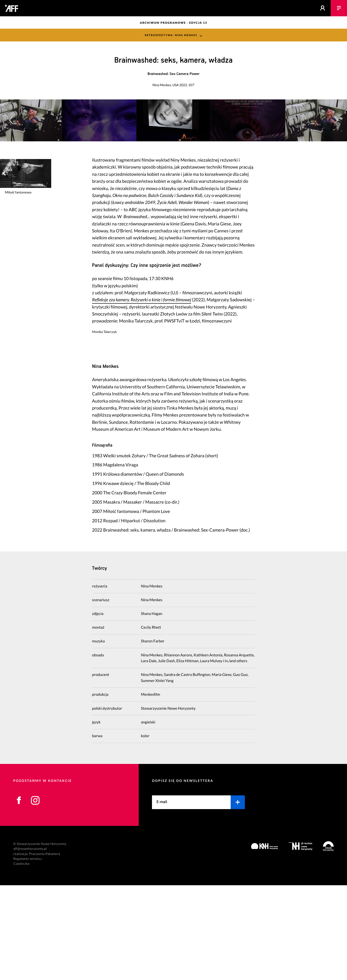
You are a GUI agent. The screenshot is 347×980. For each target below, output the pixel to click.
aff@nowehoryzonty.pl (30, 944)
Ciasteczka (21, 958)
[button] (336, 168)
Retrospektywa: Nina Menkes (171, 35)
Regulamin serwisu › (28, 954)
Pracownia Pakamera (45, 949)
